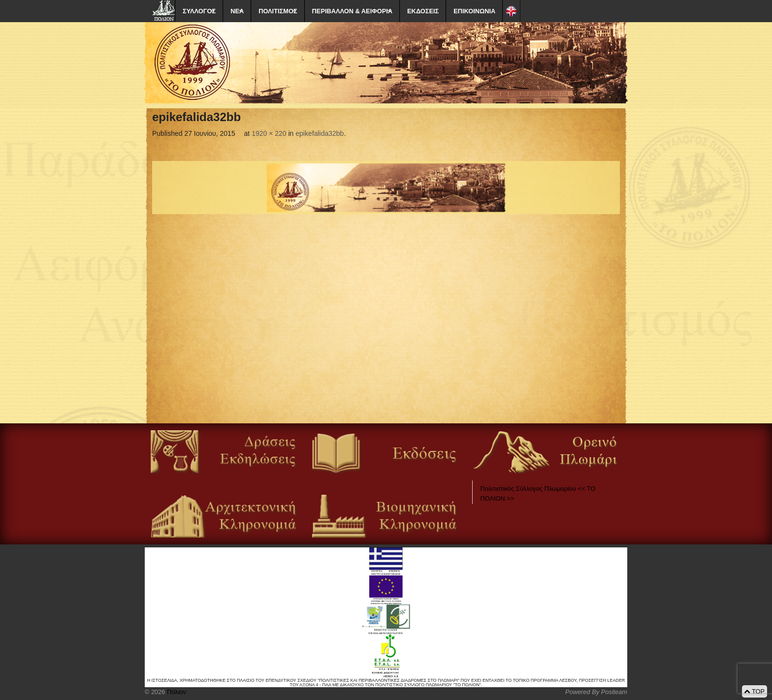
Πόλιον (175, 692)
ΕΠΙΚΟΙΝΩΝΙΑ (474, 11)
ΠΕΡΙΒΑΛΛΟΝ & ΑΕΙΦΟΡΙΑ (352, 11)
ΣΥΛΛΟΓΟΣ (199, 11)
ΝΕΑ (237, 11)
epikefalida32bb (320, 133)
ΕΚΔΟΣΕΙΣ (423, 11)
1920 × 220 (269, 133)
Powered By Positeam (596, 692)
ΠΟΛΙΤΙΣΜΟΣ (278, 11)
